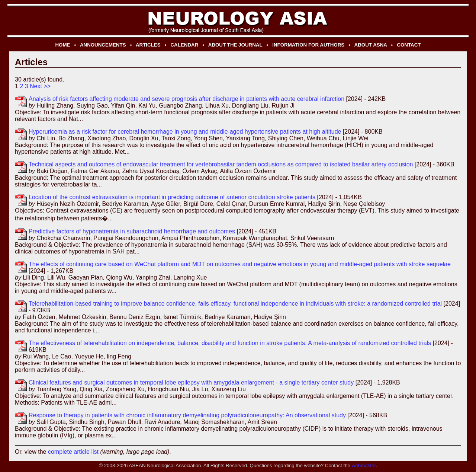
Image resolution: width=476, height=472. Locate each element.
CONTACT (409, 45)
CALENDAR (184, 45)
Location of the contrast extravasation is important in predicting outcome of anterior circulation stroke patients (172, 197)
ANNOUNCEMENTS (103, 45)
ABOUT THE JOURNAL (235, 45)
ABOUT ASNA (371, 45)
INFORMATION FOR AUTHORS (308, 45)
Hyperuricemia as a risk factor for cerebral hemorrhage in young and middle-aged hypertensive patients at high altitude (185, 132)
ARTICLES (148, 45)
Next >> (40, 86)
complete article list (73, 452)
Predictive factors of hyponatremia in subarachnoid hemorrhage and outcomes (132, 231)
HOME (62, 45)
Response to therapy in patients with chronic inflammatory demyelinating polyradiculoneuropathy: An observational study (187, 415)
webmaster (364, 465)
